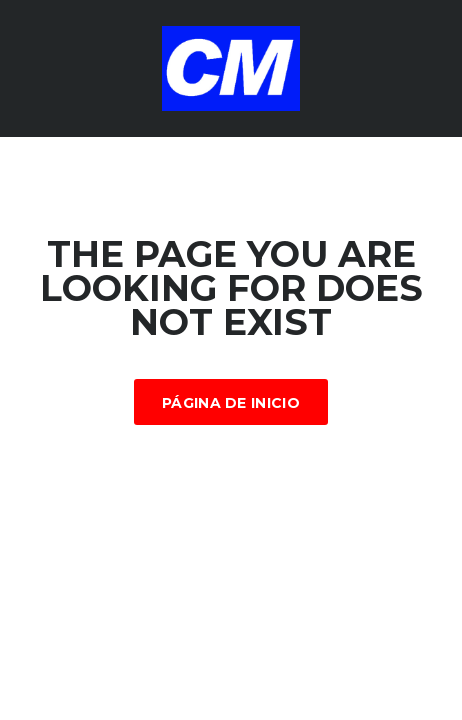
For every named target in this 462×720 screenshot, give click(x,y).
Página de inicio (231, 403)
